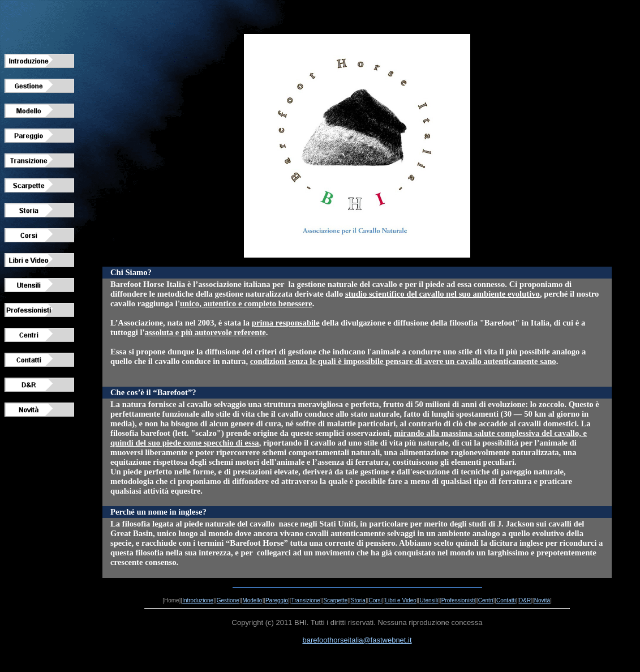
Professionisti (458, 600)
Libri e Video (400, 600)
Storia (358, 600)
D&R (525, 600)
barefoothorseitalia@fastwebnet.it (357, 640)
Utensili (429, 600)
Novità (542, 600)
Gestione (228, 600)
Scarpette (335, 600)
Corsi (375, 600)
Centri (486, 600)
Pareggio (277, 600)
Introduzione (198, 600)
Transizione (306, 600)
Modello (252, 600)
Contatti (506, 600)
